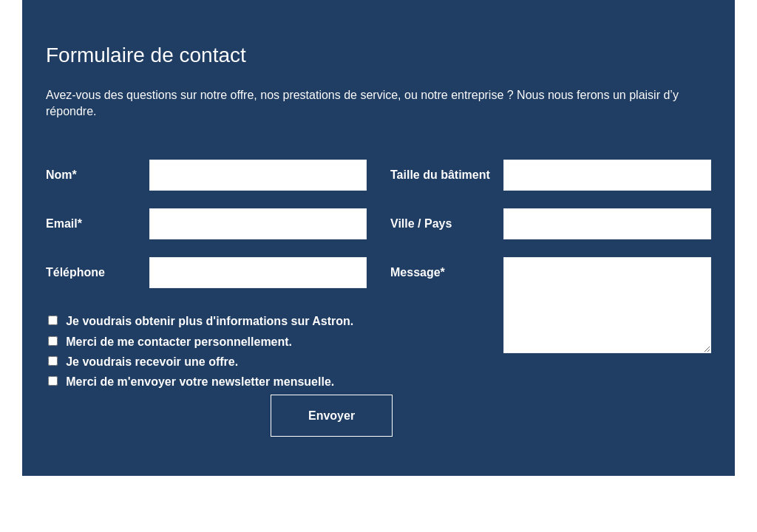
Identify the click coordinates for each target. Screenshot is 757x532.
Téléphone (75, 272)
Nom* (61, 175)
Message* (418, 272)
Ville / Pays (421, 224)
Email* (64, 224)
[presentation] (113, 412)
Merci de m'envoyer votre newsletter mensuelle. (191, 382)
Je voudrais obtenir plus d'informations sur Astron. (201, 321)
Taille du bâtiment (440, 175)
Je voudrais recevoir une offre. (143, 362)
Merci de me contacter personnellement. (170, 342)
